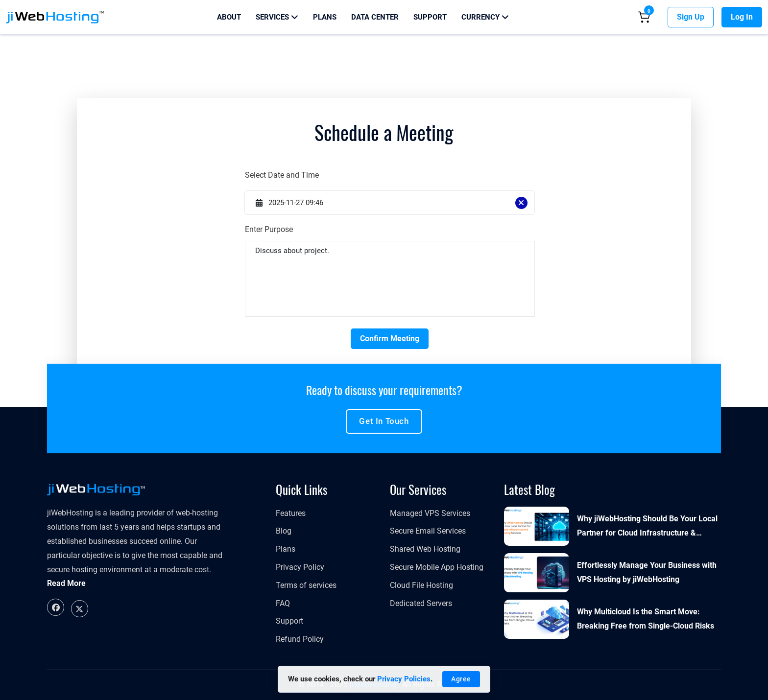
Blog (284, 531)
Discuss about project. (390, 279)
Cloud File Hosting (421, 585)
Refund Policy (300, 639)
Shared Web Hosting (425, 549)
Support (430, 17)
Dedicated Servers (421, 603)
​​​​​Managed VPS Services (430, 513)
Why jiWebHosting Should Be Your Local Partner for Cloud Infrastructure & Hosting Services (647, 527)
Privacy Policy (300, 567)
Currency (485, 17)
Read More (66, 583)
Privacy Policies (404, 679)
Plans (325, 17)
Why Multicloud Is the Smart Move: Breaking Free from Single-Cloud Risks (646, 619)
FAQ (283, 603)
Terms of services (306, 585)
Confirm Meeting (390, 338)
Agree (461, 679)
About (229, 17)
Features (291, 513)
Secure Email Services (428, 531)
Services (277, 17)
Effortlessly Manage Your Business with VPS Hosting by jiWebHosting (647, 572)
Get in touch (384, 421)
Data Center (375, 17)
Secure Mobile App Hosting (437, 567)
